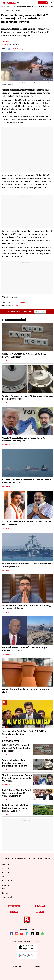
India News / (11, 7)
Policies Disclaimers (9, 881)
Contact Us (6, 869)
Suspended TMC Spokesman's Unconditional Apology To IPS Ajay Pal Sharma (27, 607)
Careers (5, 893)
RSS (3, 889)
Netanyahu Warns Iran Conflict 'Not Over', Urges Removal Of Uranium (25, 649)
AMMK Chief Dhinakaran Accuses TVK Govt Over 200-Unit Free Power (27, 523)
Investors (5, 885)
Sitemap (5, 877)
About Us (5, 865)
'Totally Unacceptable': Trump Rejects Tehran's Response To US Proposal (23, 439)
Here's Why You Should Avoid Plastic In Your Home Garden (26, 691)
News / (4, 7)
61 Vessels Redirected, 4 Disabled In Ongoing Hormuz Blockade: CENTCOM (27, 481)
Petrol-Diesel (7, 897)
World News (6, 445)
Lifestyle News (7, 696)
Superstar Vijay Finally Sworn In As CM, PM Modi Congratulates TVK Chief (25, 733)
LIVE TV (43, 3)
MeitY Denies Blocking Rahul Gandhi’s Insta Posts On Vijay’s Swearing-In (17, 793)
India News (5, 45)
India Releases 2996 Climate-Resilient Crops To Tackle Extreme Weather (16, 808)
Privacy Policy (7, 873)
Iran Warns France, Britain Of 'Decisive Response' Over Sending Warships (27, 565)
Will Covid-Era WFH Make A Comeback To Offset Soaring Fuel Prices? (24, 356)
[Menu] (51, 3)
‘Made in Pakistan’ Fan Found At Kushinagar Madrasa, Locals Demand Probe (27, 397)
